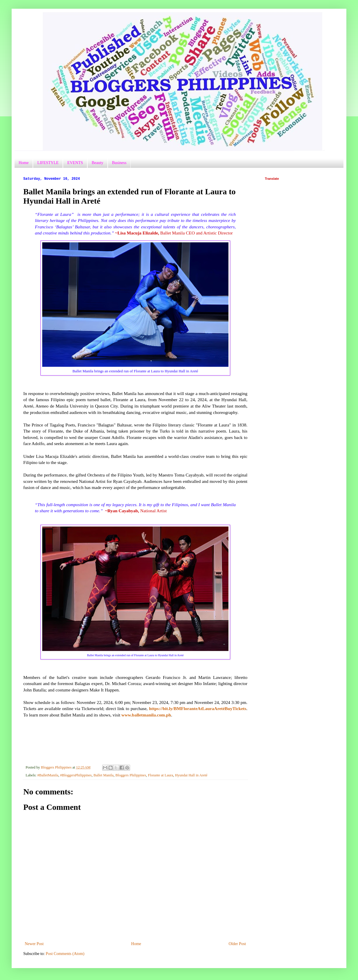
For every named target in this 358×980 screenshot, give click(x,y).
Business (119, 163)
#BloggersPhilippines (76, 775)
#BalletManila (48, 775)
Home (24, 163)
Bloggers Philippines (131, 775)
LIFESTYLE (48, 163)
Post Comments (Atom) (65, 954)
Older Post (238, 944)
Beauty (98, 163)
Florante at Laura (161, 775)
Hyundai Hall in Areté (191, 775)
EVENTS (75, 163)
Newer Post (34, 944)
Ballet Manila (103, 775)
